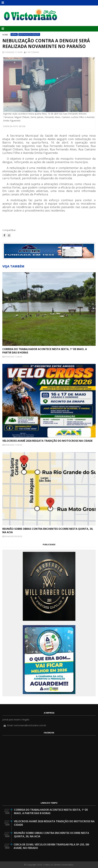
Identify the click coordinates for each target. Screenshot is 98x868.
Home (5, 35)
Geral (14, 34)
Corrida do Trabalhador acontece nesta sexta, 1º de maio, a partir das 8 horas (45, 351)
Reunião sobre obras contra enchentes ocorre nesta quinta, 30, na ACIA (48, 531)
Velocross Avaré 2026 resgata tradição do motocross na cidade (47, 441)
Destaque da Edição (29, 34)
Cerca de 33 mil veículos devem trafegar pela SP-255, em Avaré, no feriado (51, 846)
